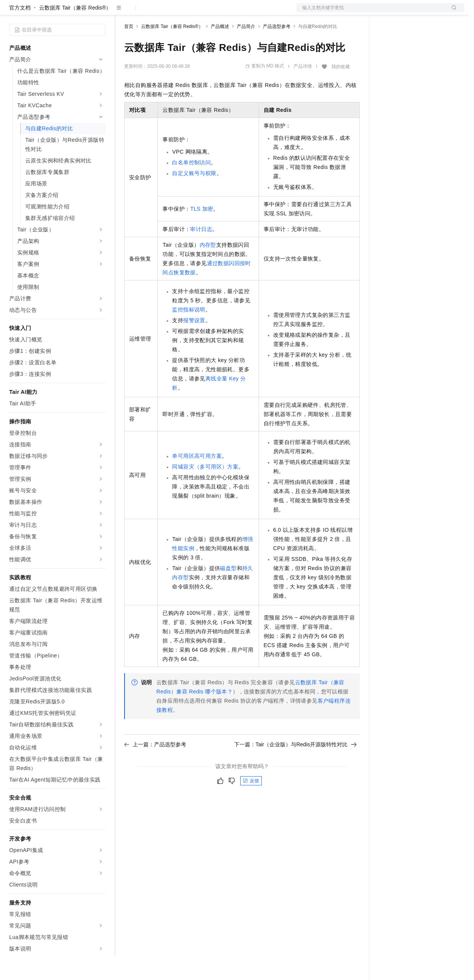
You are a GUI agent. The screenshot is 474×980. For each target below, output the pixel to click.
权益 (147, 12)
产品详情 (303, 91)
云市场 (187, 12)
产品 (100, 12)
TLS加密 (202, 233)
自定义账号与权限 (194, 198)
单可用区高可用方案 (197, 480)
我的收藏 (341, 91)
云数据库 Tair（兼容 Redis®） (75, 32)
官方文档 (20, 32)
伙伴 (208, 12)
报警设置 (194, 345)
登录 (452, 12)
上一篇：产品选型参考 (155, 769)
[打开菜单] (12, 12)
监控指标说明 (189, 334)
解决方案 (123, 12)
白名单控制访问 (191, 187)
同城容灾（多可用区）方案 (205, 491)
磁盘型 (228, 593)
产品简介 (246, 51)
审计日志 (201, 254)
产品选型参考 (277, 51)
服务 (226, 12)
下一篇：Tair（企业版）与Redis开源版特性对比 (295, 769)
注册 (424, 12)
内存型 (208, 269)
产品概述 (220, 51)
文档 (371, 12)
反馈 (251, 805)
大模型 (79, 12)
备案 (387, 12)
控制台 (405, 12)
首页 (129, 51)
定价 (166, 12)
